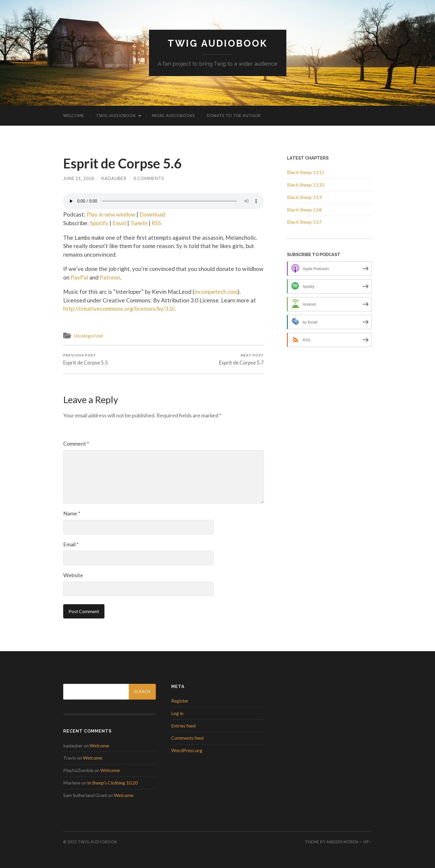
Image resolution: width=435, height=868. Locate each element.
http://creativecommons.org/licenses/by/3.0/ (119, 308)
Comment (76, 444)
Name (72, 513)
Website (73, 575)
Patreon (110, 277)
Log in (177, 713)
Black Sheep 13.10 (306, 185)
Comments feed (187, 738)
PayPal (79, 277)
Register (180, 701)
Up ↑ (368, 842)
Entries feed (183, 726)
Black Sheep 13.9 (304, 197)
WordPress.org (187, 750)
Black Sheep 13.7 (304, 222)
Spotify (99, 223)
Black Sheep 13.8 (304, 210)
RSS (156, 223)
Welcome (74, 116)
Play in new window (111, 214)
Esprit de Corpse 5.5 (86, 359)
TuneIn (139, 223)
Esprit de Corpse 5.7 (241, 359)
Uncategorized (89, 336)
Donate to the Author (234, 116)
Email (119, 223)
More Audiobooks (174, 116)
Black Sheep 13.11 (306, 172)
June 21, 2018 (79, 178)
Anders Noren (342, 842)
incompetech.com (216, 292)
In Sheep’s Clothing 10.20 (112, 783)
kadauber (114, 178)
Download (153, 214)
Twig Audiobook (218, 43)
